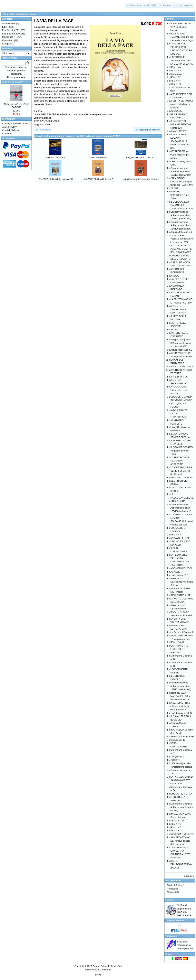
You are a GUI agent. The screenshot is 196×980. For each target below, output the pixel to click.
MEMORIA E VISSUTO (182, 834)
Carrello (169, 19)
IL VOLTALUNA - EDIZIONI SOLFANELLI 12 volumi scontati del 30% (180, 141)
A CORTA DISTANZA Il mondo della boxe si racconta (182, 104)
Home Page (9, 14)
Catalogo (22, 14)
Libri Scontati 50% (11, 34)
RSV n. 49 (176, 84)
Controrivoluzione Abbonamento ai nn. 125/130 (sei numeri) (181, 508)
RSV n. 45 (176, 81)
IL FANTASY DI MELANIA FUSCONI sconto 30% (181, 124)
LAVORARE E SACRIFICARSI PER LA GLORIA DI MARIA (182, 60)
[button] (141, 5)
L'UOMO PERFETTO (181, 794)
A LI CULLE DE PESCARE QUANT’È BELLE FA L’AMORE (181, 249)
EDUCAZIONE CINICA (182, 366)
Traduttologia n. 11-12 (181, 713)
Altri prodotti (173, 892)
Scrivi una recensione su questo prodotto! (185, 945)
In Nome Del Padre (55, 158)
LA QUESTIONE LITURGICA (141, 158)
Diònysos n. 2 (177, 757)
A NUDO (175, 276)
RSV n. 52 (176, 77)
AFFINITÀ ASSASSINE (182, 736)
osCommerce (104, 970)
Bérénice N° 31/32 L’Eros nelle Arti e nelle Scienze (182, 582)
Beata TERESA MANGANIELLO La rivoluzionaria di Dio (180, 696)
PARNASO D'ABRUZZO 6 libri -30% (180, 195)
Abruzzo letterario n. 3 (182, 232)
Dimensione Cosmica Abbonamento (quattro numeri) (182, 807)
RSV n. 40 (176, 67)
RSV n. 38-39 (177, 642)
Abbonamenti (9, 23)
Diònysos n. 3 (177, 74)
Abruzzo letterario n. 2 (182, 350)
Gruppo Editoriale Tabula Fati (107, 966)
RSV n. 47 (176, 827)
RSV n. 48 (176, 535)
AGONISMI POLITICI (181, 568)
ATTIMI (174, 330)
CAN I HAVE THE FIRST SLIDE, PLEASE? (179, 649)
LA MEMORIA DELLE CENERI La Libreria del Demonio (181, 471)
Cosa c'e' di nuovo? (12, 82)
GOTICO (175, 760)
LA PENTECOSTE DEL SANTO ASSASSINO (180, 461)
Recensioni (171, 936)
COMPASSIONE (179, 501)
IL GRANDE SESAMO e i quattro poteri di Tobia (182, 451)
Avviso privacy (9, 127)
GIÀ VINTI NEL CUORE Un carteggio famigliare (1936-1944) (182, 182)
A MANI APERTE (179, 131)
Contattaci (7, 134)
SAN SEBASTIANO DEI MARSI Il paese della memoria (180, 841)
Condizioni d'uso (10, 130)
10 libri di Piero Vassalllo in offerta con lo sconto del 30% (182, 239)
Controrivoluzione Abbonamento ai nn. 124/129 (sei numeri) (181, 225)
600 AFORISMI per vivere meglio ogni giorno (180, 155)
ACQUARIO (177, 111)
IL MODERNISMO (98, 158)
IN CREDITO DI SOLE (182, 478)
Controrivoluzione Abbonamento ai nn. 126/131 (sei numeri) (181, 172)
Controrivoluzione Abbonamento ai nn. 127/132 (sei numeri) (181, 215)
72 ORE (174, 188)
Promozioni (8, 40)
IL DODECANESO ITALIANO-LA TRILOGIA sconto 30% (182, 205)
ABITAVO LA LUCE (180, 538)
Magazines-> (9, 37)
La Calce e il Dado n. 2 (182, 632)
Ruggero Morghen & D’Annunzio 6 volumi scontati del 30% (181, 343)
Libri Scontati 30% (11, 30)
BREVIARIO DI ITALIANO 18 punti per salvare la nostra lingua (182, 37)
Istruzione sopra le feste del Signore (141, 179)
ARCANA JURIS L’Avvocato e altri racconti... (179, 390)
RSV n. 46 (176, 824)
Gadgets (7, 44)
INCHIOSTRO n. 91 (180, 595)
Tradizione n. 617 (179, 575)
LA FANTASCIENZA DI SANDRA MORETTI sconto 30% (182, 780)
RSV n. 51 (176, 831)
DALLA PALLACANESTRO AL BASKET (182, 864)
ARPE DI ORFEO (179, 377)
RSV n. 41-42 (177, 821)
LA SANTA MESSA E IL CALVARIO (55, 179)
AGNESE (175, 572)
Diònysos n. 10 (178, 740)
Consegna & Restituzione (15, 124)
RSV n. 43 (176, 71)
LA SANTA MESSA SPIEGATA (98, 179)
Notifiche (170, 900)
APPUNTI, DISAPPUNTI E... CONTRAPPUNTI (179, 309)
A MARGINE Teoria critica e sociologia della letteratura (180, 706)
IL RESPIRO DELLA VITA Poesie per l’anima (181, 27)
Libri (32, 14)
